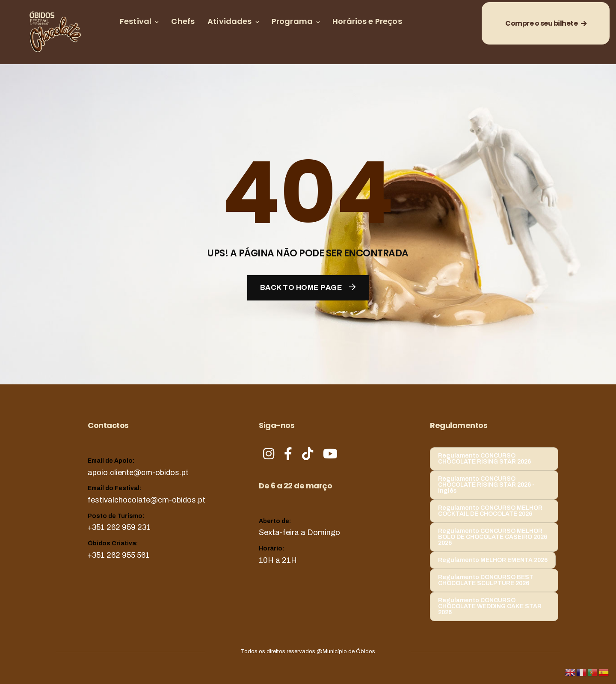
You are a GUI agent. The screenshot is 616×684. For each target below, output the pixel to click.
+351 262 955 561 (119, 555)
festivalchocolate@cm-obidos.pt (147, 500)
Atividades (230, 21)
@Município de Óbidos (346, 651)
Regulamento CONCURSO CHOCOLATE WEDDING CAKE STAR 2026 (490, 606)
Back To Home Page (301, 287)
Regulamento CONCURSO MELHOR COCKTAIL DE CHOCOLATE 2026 (490, 511)
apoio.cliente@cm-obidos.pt (138, 473)
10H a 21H (278, 560)
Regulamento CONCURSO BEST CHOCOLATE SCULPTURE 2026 (486, 580)
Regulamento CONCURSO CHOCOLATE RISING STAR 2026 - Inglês (486, 485)
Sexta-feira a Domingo (299, 532)
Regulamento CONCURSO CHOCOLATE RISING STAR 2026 (484, 459)
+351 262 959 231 (119, 527)
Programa (292, 21)
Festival (136, 21)
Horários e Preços (367, 21)
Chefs (183, 21)
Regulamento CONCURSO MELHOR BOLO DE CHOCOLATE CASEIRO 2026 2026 (493, 537)
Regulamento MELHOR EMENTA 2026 (493, 560)
